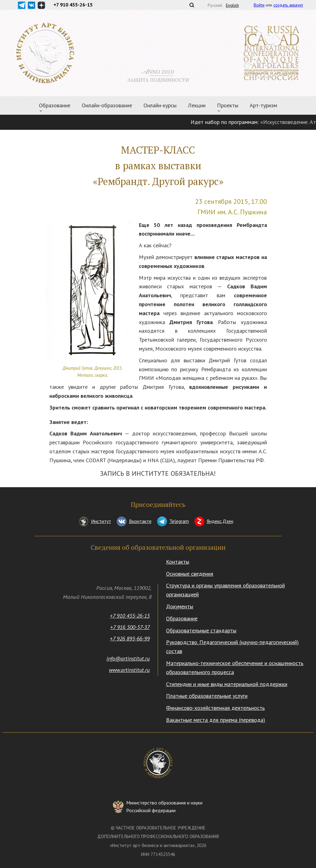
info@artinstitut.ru (128, 658)
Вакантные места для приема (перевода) (216, 720)
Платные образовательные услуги (207, 696)
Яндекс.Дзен (220, 521)
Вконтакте (140, 521)
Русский (215, 5)
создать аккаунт (288, 5)
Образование (55, 105)
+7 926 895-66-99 (130, 638)
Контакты (178, 562)
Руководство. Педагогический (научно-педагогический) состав (232, 647)
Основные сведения (190, 574)
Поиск (192, 5)
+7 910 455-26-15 (130, 616)
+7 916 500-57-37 (130, 627)
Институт (101, 521)
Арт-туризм (263, 105)
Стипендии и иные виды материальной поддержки (227, 684)
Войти (259, 5)
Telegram (179, 521)
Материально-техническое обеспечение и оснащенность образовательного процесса (235, 668)
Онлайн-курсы (160, 105)
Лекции (197, 105)
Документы (180, 606)
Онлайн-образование (107, 105)
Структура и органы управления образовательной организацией (225, 590)
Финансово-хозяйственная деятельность (215, 708)
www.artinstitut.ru (129, 670)
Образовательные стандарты (201, 630)
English (232, 5)
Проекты (228, 105)
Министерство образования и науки (164, 807)
